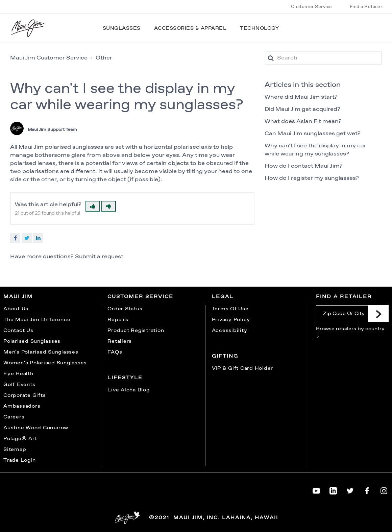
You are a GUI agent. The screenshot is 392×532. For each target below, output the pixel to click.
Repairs (118, 320)
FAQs (115, 352)
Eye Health (18, 374)
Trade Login (19, 460)
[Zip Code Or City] (342, 314)
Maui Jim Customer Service (49, 58)
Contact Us (18, 331)
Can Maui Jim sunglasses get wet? (313, 134)
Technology (259, 28)
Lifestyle (125, 378)
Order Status (125, 309)
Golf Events (19, 385)
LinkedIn (38, 238)
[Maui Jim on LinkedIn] (333, 489)
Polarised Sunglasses (32, 341)
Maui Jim (18, 297)
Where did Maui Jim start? (301, 97)
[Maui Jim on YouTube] (316, 489)
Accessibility (230, 331)
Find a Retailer (366, 7)
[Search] (323, 58)
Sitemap (15, 450)
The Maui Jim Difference (37, 320)
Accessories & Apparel (190, 28)
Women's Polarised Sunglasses (45, 363)
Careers (14, 417)
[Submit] (378, 314)
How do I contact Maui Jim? (304, 166)
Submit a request (99, 257)
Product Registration (136, 331)
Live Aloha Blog (128, 390)
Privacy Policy (231, 320)
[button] (93, 206)
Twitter (27, 238)
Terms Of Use (230, 309)
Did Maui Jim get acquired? (302, 109)
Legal (223, 297)
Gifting (225, 356)
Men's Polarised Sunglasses (41, 352)
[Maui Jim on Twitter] (350, 489)
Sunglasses (122, 28)
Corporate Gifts (24, 395)
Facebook (15, 238)
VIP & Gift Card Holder (243, 368)
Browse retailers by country (350, 332)
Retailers (120, 341)
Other (104, 58)
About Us (16, 309)
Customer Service (312, 7)
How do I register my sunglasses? (312, 178)
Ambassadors (22, 406)
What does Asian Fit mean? (303, 122)
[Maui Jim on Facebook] (367, 489)
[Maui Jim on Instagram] (384, 489)
